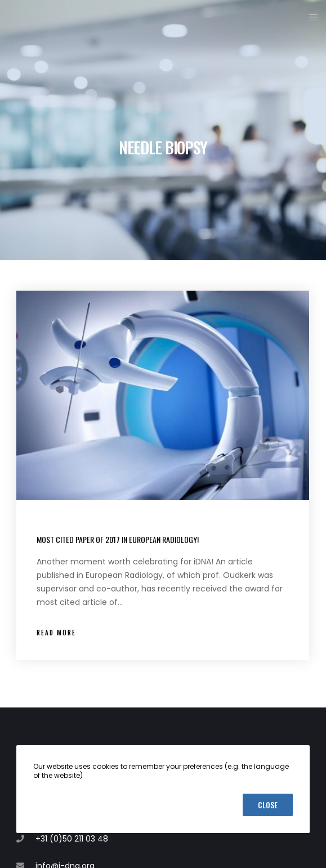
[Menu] (310, 17)
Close (268, 805)
